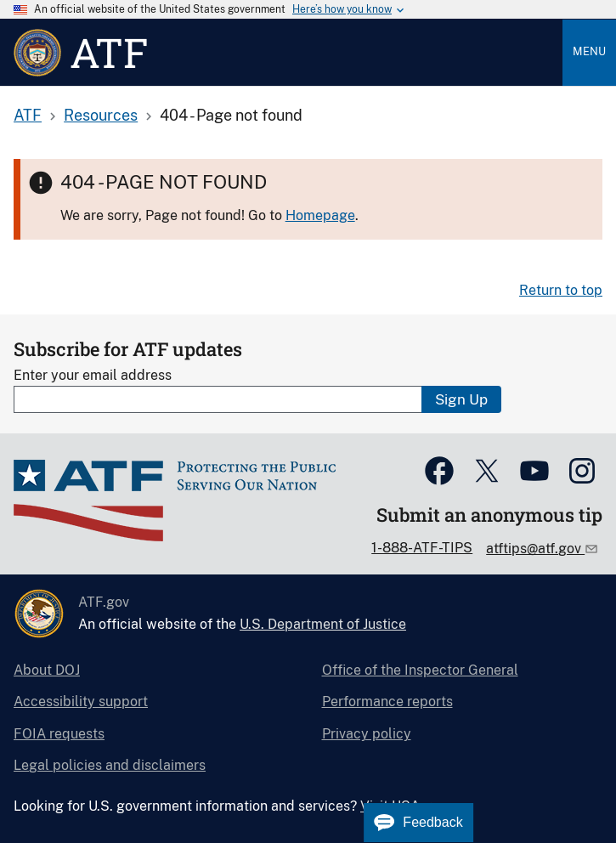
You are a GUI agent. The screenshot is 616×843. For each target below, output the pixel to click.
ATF (28, 115)
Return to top (561, 290)
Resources (101, 115)
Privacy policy (367, 734)
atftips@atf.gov (535, 549)
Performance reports (387, 702)
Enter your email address (93, 375)
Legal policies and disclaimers (110, 765)
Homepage (320, 215)
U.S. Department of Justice (323, 624)
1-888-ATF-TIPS (422, 548)
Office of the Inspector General (420, 670)
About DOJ (47, 670)
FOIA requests (59, 734)
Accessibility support (81, 702)
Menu (589, 51)
